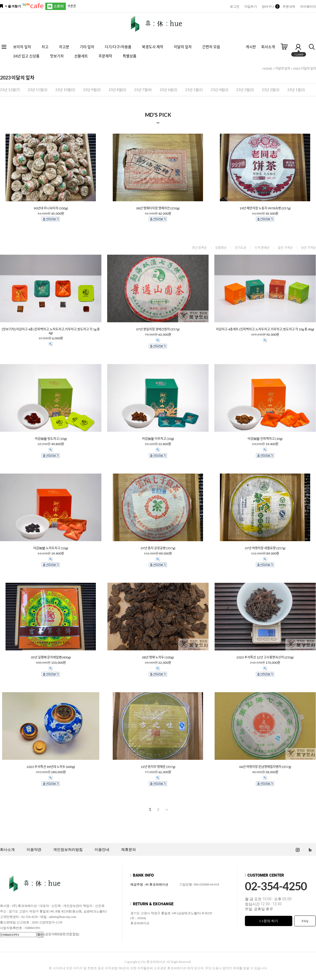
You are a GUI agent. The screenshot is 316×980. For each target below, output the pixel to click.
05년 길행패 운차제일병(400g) (51, 657)
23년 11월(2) (38, 90)
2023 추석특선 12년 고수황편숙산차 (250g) (265, 657)
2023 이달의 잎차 (305, 69)
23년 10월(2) (65, 90)
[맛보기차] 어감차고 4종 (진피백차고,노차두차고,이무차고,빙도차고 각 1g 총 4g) (51, 331)
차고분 (64, 47)
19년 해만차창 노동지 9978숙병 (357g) (265, 208)
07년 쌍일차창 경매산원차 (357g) (158, 329)
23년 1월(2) (296, 90)
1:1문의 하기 (269, 921)
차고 (45, 47)
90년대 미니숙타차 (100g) (51, 208)
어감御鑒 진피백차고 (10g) (265, 439)
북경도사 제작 (153, 47)
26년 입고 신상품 (26, 56)
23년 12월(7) (10, 90)
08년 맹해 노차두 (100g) (158, 657)
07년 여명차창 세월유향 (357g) (265, 548)
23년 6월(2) (168, 90)
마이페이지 (308, 7)
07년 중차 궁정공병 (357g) (158, 548)
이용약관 (34, 850)
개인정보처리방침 (68, 850)
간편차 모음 (211, 47)
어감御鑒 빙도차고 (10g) (51, 439)
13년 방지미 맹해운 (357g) (158, 767)
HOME (267, 69)
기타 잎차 (87, 47)
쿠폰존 (72, 6)
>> (166, 809)
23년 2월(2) (271, 90)
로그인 (235, 7)
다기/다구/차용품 (118, 47)
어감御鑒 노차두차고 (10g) (51, 548)
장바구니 (270, 7)
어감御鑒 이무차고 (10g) (158, 439)
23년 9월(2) (92, 90)
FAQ (305, 921)
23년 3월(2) (245, 90)
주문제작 (105, 56)
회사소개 (268, 47)
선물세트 (81, 56)
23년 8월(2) (117, 90)
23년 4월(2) (219, 90)
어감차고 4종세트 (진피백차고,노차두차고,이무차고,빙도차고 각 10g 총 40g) (265, 329)
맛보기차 (57, 56)
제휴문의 (129, 850)
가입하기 (250, 7)
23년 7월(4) (143, 90)
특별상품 (130, 56)
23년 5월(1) (194, 90)
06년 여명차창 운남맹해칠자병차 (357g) (265, 767)
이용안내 (102, 850)
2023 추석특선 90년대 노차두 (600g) (51, 767)
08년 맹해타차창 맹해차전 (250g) (158, 208)
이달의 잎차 (183, 47)
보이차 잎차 (22, 47)
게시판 (251, 47)
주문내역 (289, 7)
